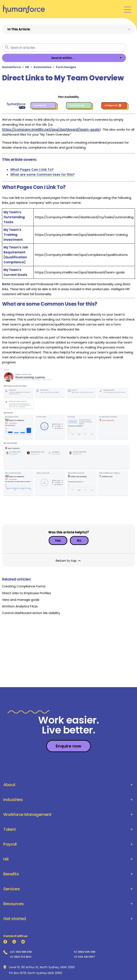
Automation (43, 67)
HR (27, 67)
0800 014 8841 (23, 957)
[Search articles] (64, 48)
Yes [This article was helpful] (58, 541)
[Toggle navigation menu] (128, 9)
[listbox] (64, 58)
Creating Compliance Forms (24, 586)
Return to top (69, 561)
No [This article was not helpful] (79, 541)
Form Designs (66, 67)
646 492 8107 (86, 957)
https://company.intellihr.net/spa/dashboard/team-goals (51, 129)
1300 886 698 (24, 952)
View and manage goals (21, 600)
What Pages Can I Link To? (32, 170)
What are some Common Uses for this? (43, 175)
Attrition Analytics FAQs (20, 606)
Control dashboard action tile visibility (31, 613)
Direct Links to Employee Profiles (27, 593)
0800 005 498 (87, 952)
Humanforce (11, 67)
